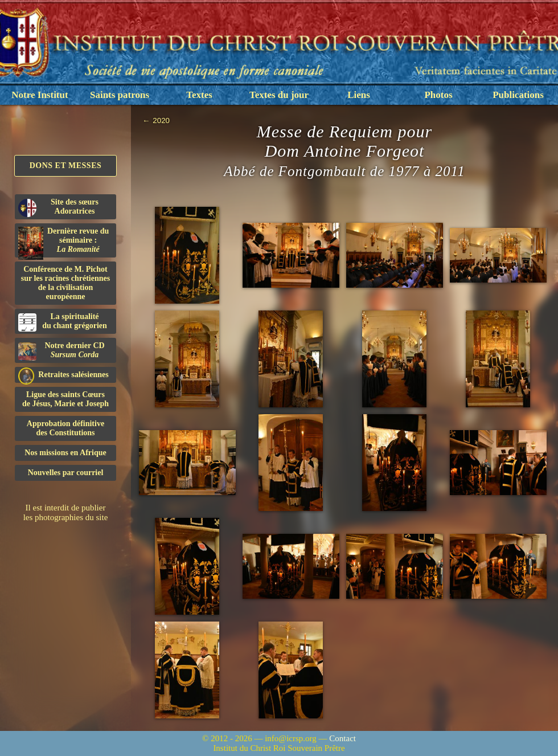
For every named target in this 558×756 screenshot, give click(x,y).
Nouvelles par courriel (66, 473)
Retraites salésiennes (63, 375)
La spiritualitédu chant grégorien (63, 322)
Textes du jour (279, 95)
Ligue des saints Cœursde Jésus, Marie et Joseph (65, 399)
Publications (518, 95)
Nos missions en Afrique (65, 453)
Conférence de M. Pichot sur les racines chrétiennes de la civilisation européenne (65, 283)
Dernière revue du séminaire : (63, 242)
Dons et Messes (66, 165)
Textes (199, 95)
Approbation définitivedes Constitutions (65, 428)
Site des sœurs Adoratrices (58, 207)
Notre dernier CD (61, 351)
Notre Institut (40, 95)
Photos (438, 95)
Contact (342, 738)
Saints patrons (120, 95)
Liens (359, 95)
